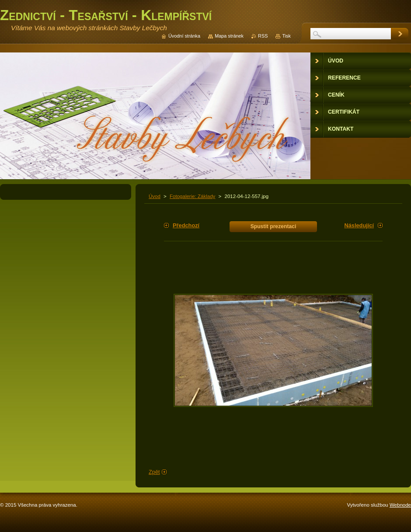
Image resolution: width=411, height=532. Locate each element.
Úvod (155, 196)
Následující (359, 225)
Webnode (400, 505)
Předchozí (186, 225)
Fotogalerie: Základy (192, 196)
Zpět (154, 472)
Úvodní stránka (184, 36)
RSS (263, 36)
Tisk (286, 36)
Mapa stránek (229, 36)
